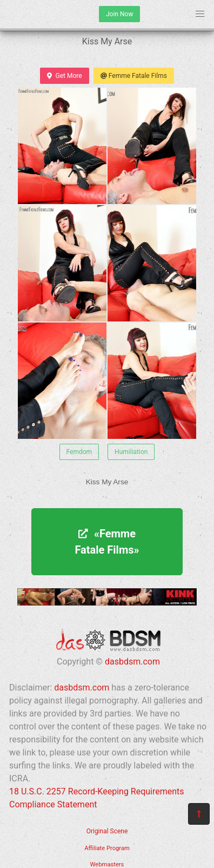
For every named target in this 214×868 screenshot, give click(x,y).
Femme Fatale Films (134, 76)
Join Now (119, 14)
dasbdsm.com (132, 662)
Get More (64, 76)
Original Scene (107, 831)
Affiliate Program (107, 848)
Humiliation (131, 452)
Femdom (79, 452)
